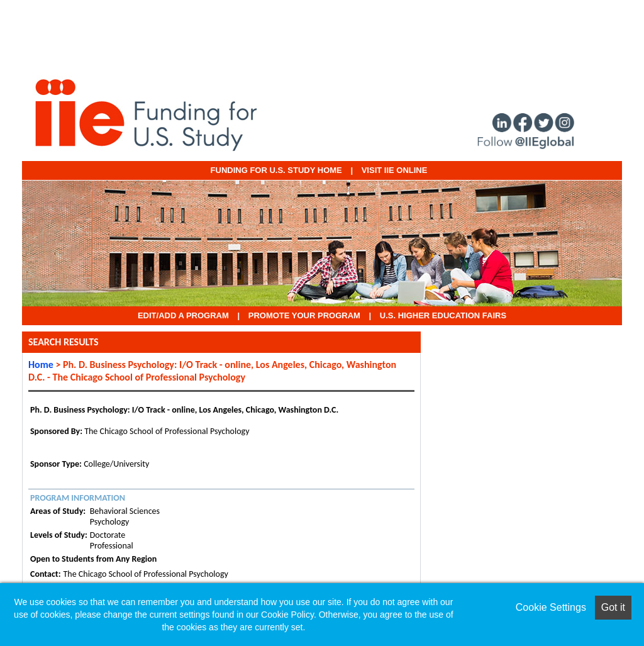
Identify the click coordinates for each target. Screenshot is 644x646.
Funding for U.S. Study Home (276, 170)
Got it (613, 607)
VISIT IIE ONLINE (395, 170)
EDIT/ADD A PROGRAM (183, 315)
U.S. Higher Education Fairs (443, 315)
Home (41, 365)
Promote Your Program (304, 315)
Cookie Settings (551, 607)
